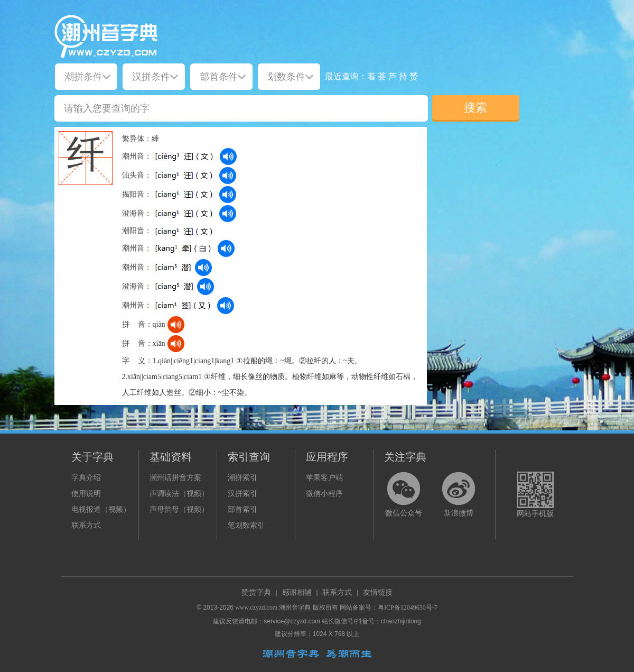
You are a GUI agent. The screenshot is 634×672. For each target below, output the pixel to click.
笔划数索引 (246, 525)
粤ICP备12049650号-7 (408, 607)
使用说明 (86, 494)
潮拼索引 (243, 478)
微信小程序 (324, 494)
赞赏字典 (256, 592)
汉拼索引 (243, 494)
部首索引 (243, 509)
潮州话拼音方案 (175, 478)
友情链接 (378, 592)
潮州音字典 (295, 607)
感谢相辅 (297, 592)
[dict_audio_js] (228, 157)
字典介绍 (86, 478)
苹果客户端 (324, 478)
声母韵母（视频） (179, 509)
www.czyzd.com (256, 607)
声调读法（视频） (179, 494)
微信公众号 (404, 513)
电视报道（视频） (101, 509)
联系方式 (86, 525)
